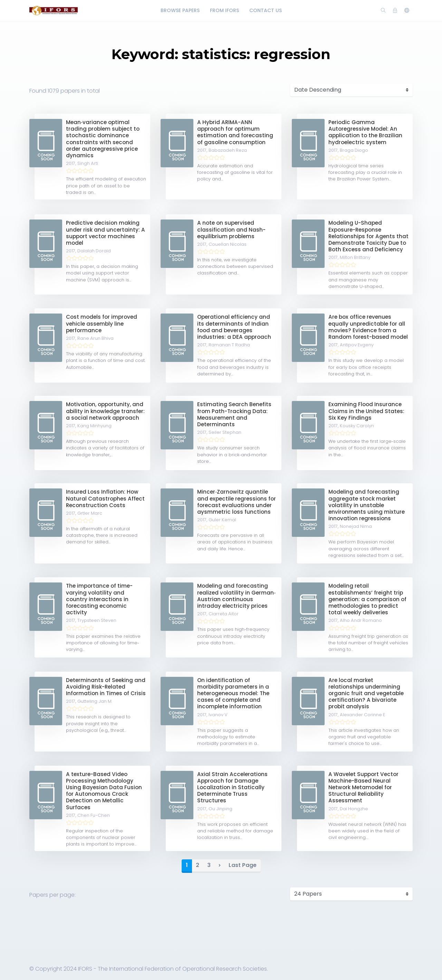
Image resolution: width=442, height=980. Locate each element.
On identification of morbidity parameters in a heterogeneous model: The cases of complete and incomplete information (233, 693)
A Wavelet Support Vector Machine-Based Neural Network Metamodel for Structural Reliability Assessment (363, 787)
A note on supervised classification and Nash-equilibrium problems (231, 229)
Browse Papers (180, 10)
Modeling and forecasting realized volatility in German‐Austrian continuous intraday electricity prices (236, 596)
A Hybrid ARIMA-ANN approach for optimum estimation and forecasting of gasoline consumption (235, 132)
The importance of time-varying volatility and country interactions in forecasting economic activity (99, 599)
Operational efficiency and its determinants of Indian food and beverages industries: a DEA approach (234, 327)
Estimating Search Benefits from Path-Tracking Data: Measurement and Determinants (234, 414)
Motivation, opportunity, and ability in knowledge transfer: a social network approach (105, 411)
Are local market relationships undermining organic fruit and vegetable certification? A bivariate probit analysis (366, 693)
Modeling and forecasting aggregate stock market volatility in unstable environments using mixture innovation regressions (367, 505)
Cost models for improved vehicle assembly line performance (102, 323)
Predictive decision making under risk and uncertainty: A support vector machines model (105, 233)
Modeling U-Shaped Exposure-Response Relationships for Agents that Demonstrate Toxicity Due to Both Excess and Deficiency (368, 236)
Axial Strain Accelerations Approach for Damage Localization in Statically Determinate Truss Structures (232, 787)
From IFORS (224, 10)
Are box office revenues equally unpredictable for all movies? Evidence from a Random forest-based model (368, 327)
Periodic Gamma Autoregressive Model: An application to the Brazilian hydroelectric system (365, 132)
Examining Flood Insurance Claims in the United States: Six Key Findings (366, 411)
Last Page (243, 865)
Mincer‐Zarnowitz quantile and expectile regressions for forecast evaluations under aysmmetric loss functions (237, 502)
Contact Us (266, 10)
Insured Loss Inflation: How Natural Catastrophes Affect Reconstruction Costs (105, 498)
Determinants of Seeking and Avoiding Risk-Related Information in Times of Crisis (106, 687)
